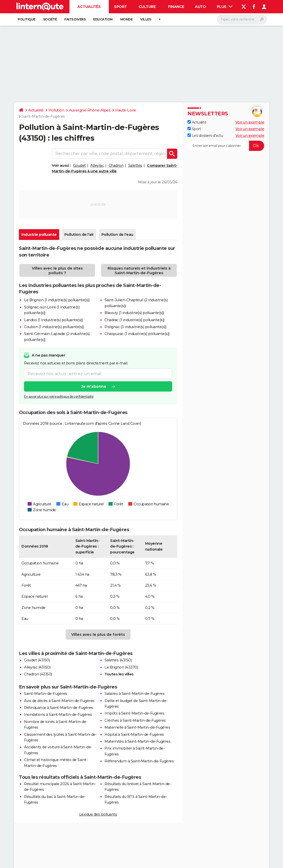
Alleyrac (97, 165)
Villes (146, 19)
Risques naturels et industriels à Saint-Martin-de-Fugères (139, 271)
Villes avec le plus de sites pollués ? (57, 271)
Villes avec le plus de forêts (98, 635)
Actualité (36, 110)
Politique (27, 19)
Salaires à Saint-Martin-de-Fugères (134, 694)
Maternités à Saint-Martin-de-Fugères (137, 741)
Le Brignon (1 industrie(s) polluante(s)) (57, 300)
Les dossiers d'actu (205, 136)
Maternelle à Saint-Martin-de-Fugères (137, 727)
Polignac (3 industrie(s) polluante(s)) (135, 327)
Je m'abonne (94, 387)
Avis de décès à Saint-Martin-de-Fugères (59, 701)
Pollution (56, 110)
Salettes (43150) (118, 660)
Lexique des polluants (98, 814)
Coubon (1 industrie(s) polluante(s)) (54, 327)
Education (103, 19)
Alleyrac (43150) (37, 667)
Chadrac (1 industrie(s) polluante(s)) (134, 320)
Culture (147, 7)
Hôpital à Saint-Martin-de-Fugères (134, 735)
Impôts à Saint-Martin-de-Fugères (134, 713)
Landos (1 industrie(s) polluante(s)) (53, 320)
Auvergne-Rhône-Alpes (90, 110)
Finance (176, 7)
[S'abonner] (226, 146)
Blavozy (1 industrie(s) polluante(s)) (134, 313)
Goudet (79, 165)
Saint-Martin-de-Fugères (46, 694)
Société (50, 19)
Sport (120, 7)
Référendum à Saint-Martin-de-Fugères (139, 761)
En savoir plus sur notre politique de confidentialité (59, 397)
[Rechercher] (242, 19)
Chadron (116, 165)
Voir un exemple (250, 122)
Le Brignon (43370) (121, 667)
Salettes (135, 165)
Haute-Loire (126, 110)
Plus (225, 7)
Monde (127, 19)
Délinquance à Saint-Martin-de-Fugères (58, 708)
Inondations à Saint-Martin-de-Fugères (58, 715)
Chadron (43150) (38, 674)
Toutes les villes (119, 674)
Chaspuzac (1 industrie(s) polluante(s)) (137, 334)
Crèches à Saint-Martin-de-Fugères (135, 720)
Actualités (89, 7)
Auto (200, 7)
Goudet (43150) (37, 660)
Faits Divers (75, 19)
